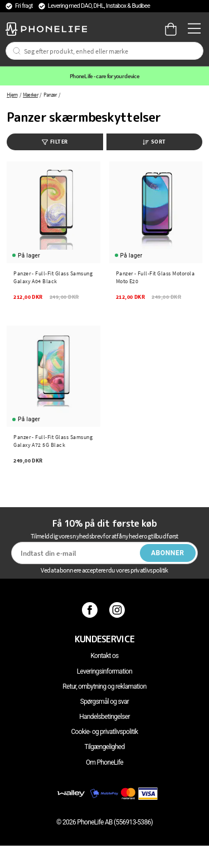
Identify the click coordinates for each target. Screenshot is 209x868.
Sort (154, 142)
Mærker (30, 95)
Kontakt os (104, 656)
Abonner (168, 553)
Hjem (12, 95)
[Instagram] (118, 610)
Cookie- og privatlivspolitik (105, 732)
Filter (55, 142)
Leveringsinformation (104, 671)
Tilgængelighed (104, 747)
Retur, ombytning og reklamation (104, 686)
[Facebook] (91, 610)
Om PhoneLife (104, 762)
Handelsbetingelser (104, 717)
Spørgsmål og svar (104, 702)
